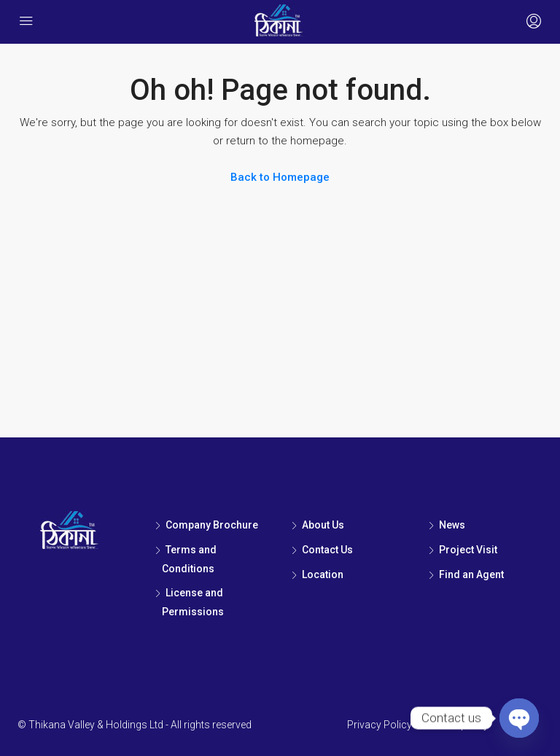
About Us (323, 525)
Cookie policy (458, 725)
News (452, 525)
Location (323, 574)
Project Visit (468, 550)
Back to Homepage (280, 177)
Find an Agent (471, 574)
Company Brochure (212, 525)
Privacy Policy (380, 725)
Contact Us (327, 550)
